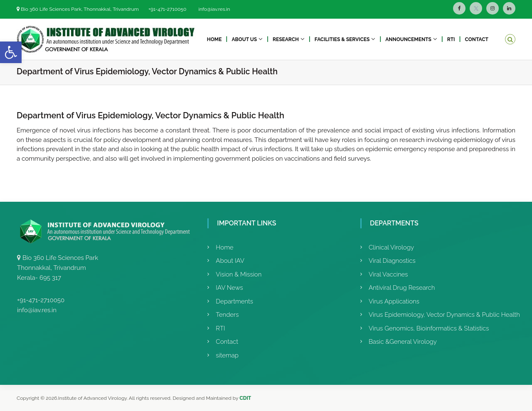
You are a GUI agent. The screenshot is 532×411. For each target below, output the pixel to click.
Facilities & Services (342, 39)
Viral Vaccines (388, 274)
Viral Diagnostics (392, 261)
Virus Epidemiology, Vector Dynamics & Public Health (444, 315)
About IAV (230, 261)
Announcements (408, 39)
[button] (11, 52)
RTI (451, 39)
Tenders (227, 315)
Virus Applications (394, 301)
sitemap (227, 355)
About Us (244, 39)
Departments (234, 301)
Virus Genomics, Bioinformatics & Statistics (429, 328)
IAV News (229, 288)
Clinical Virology (391, 247)
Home (214, 39)
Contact (477, 39)
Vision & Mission (239, 274)
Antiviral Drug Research (402, 288)
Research (286, 39)
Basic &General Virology (403, 342)
